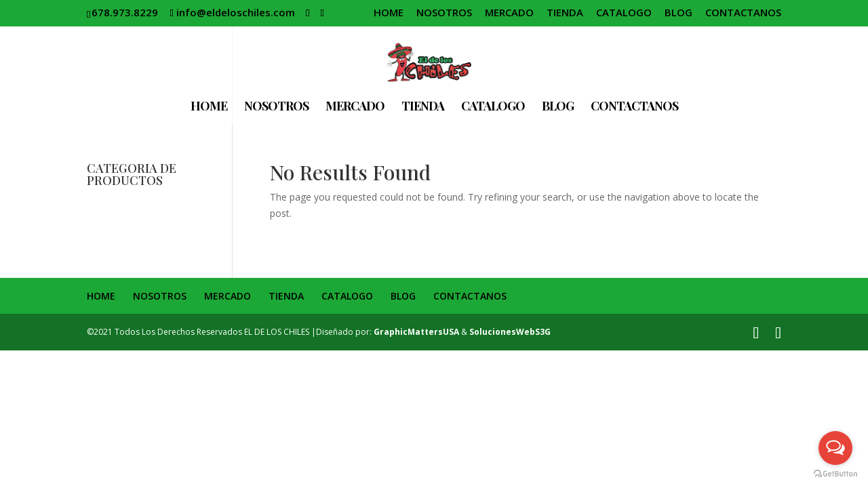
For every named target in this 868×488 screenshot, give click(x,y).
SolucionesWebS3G (510, 332)
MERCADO (509, 13)
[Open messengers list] (835, 448)
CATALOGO (624, 13)
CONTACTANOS (743, 13)
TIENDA (565, 13)
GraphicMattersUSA (416, 332)
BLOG (678, 13)
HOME (389, 13)
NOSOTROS (444, 13)
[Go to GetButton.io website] (835, 474)
